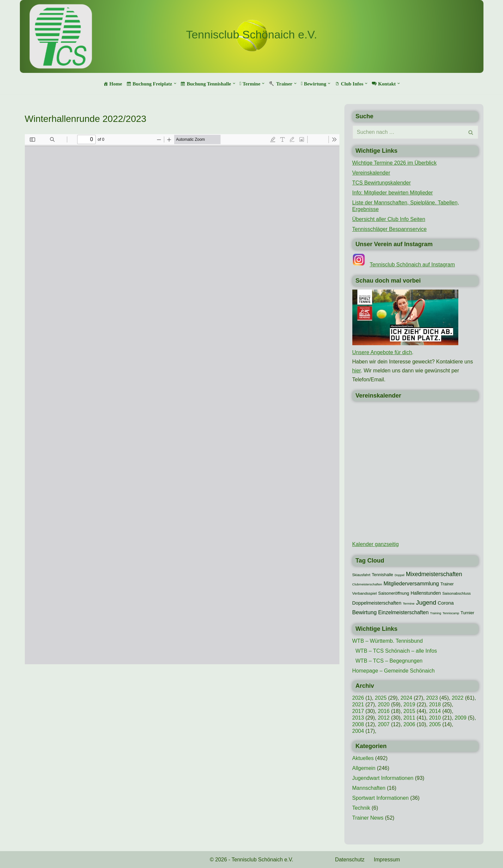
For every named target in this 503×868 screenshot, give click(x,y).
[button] (175, 83)
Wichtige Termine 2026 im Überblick (395, 163)
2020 (384, 705)
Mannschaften (369, 788)
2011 (409, 718)
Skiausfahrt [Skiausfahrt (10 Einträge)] (361, 575)
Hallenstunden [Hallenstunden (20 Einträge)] (426, 593)
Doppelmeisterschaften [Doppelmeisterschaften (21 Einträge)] (377, 603)
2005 (435, 724)
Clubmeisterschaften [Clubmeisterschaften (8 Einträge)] (367, 584)
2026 (358, 698)
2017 (358, 711)
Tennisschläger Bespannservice (390, 229)
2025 (381, 698)
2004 (358, 731)
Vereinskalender (371, 173)
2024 (406, 698)
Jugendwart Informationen (383, 778)
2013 (358, 718)
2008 (358, 724)
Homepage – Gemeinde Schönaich (394, 671)
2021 (358, 705)
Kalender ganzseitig (376, 544)
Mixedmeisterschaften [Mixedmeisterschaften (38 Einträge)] (434, 574)
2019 (409, 705)
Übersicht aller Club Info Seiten (389, 219)
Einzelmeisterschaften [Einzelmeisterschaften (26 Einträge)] (403, 612)
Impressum (387, 860)
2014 (435, 711)
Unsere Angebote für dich (382, 352)
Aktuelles (363, 758)
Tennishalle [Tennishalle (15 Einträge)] (382, 575)
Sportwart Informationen (381, 798)
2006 (409, 724)
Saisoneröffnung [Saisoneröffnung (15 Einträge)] (394, 593)
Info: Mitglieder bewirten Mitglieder (393, 193)
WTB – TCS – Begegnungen (389, 661)
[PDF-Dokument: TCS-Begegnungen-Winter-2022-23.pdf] (182, 399)
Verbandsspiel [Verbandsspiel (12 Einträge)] (365, 593)
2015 (409, 711)
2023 (432, 698)
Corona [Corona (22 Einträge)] (446, 603)
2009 (461, 718)
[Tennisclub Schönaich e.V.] (252, 35)
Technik (361, 808)
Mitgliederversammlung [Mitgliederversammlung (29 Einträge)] (411, 583)
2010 (435, 718)
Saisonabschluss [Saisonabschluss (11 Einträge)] (457, 593)
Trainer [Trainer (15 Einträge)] (447, 584)
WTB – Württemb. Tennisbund (388, 641)
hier (357, 371)
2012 (384, 718)
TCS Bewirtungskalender (382, 183)
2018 (435, 705)
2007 (384, 724)
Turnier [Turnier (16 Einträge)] (467, 613)
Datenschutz (350, 860)
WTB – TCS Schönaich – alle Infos (396, 651)
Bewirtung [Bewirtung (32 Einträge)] (365, 612)
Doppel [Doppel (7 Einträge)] (400, 575)
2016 (384, 711)
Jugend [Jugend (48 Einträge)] (426, 602)
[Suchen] (408, 132)
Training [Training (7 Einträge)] (436, 613)
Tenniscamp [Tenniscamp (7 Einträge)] (451, 613)
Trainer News (368, 818)
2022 (458, 698)
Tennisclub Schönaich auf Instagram (412, 265)
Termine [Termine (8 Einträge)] (408, 603)
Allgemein (364, 768)
